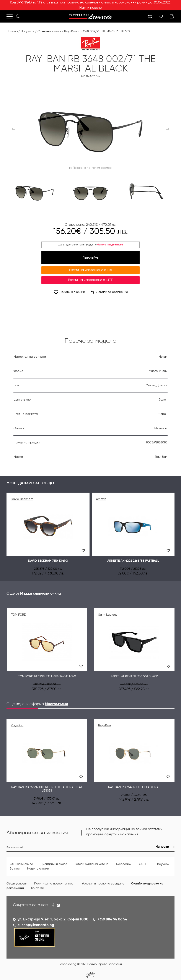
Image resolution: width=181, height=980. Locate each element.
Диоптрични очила (54, 864)
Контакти (38, 888)
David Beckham (22, 499)
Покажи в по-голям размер (90, 168)
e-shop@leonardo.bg (36, 925)
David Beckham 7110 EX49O (48, 561)
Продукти (28, 31)
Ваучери (163, 864)
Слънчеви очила (49, 31)
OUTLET (145, 864)
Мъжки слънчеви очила (41, 594)
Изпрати (162, 847)
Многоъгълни (56, 704)
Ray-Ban (17, 725)
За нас (15, 869)
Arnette (101, 499)
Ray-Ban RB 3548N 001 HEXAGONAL (134, 787)
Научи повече (90, 8)
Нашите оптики (38, 869)
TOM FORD (19, 615)
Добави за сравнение (109, 292)
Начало (12, 31)
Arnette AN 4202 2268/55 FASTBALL (133, 561)
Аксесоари (124, 864)
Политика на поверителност (55, 884)
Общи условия (17, 884)
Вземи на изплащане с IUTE (90, 280)
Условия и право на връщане (103, 884)
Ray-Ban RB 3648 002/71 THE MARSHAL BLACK (97, 31)
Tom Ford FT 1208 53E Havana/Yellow (47, 677)
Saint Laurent (108, 615)
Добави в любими (69, 292)
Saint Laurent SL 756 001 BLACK (134, 677)
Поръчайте (90, 258)
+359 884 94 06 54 (112, 919)
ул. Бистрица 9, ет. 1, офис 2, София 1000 (53, 919)
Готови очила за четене (92, 864)
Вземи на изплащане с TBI (90, 270)
